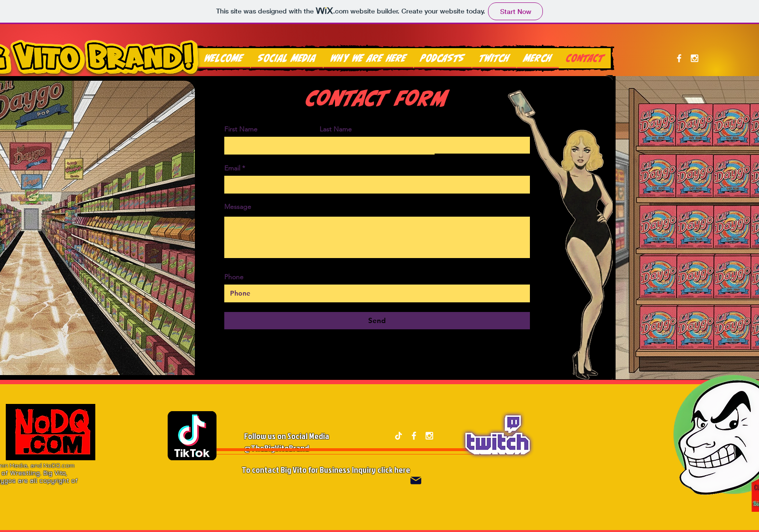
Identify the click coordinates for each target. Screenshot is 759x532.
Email (232, 168)
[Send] (377, 321)
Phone (234, 277)
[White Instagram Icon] (695, 58)
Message (238, 207)
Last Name (336, 129)
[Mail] (416, 481)
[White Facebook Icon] (679, 58)
